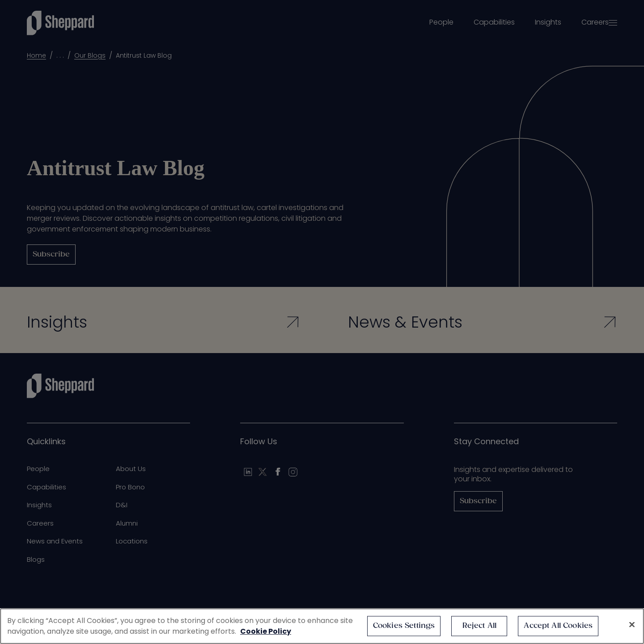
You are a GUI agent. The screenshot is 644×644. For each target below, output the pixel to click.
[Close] (632, 625)
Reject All (480, 626)
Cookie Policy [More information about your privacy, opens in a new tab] (266, 631)
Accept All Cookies (558, 626)
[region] (322, 626)
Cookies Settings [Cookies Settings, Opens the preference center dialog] (404, 626)
